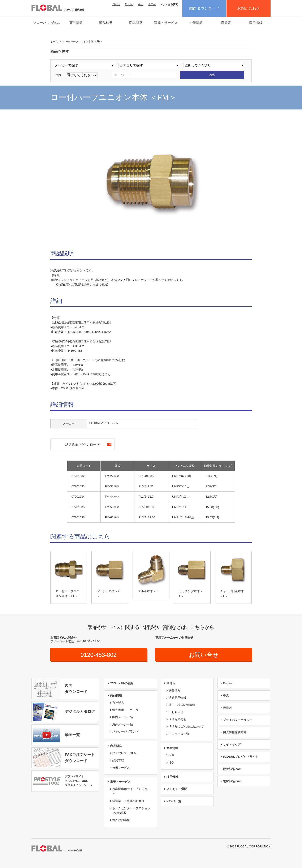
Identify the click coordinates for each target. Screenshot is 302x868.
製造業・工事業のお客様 (128, 801)
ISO (171, 763)
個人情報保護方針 (235, 732)
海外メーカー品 (122, 724)
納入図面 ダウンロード (82, 444)
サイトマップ (232, 744)
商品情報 (76, 23)
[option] (151, 181)
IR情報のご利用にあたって (186, 727)
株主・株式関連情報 (182, 705)
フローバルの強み (46, 23)
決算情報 (174, 691)
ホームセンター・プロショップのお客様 (131, 811)
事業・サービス (166, 23)
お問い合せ (204, 655)
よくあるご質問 (177, 789)
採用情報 (256, 23)
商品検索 (106, 23)
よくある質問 (171, 4)
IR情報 (226, 23)
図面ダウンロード (204, 8)
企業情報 (196, 23)
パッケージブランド (125, 732)
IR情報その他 (177, 719)
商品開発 (136, 23)
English (129, 4)
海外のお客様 (121, 820)
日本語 (116, 4)
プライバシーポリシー (238, 720)
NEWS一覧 (174, 801)
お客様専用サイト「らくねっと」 (131, 791)
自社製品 (118, 703)
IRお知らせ (176, 712)
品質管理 (118, 760)
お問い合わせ (249, 8)
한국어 (152, 4)
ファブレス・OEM (124, 753)
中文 (141, 4)
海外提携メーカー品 (125, 710)
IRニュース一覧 (179, 734)
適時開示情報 (177, 698)
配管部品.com (232, 769)
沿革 (172, 755)
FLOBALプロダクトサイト (241, 757)
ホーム (54, 42)
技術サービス (121, 768)
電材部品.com (232, 781)
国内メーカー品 (122, 717)
